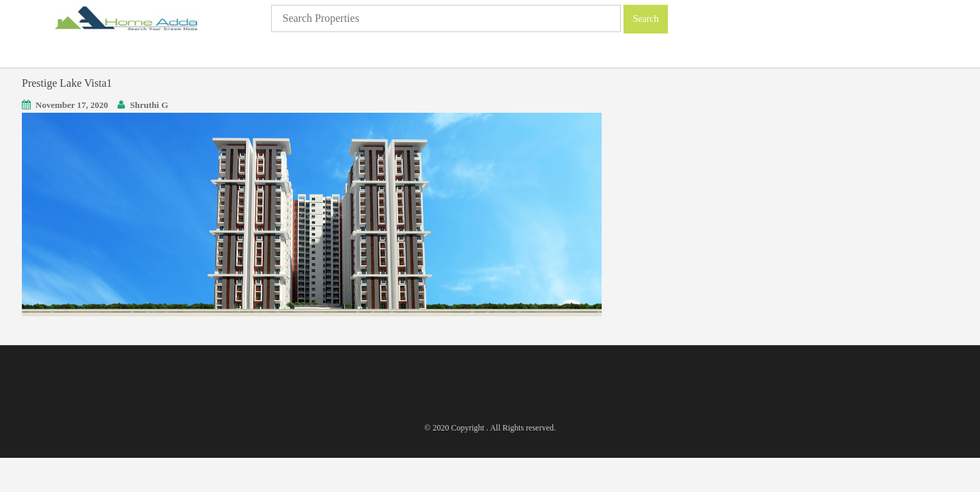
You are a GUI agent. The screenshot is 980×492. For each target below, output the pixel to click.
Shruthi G (149, 105)
